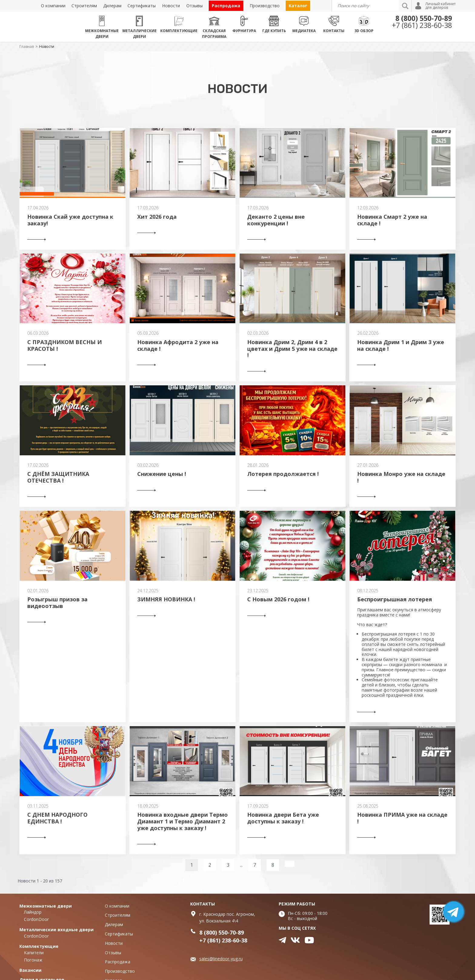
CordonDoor (36, 919)
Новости (47, 47)
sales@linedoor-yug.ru (221, 959)
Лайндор (33, 912)
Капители (34, 953)
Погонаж (33, 960)
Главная (27, 47)
